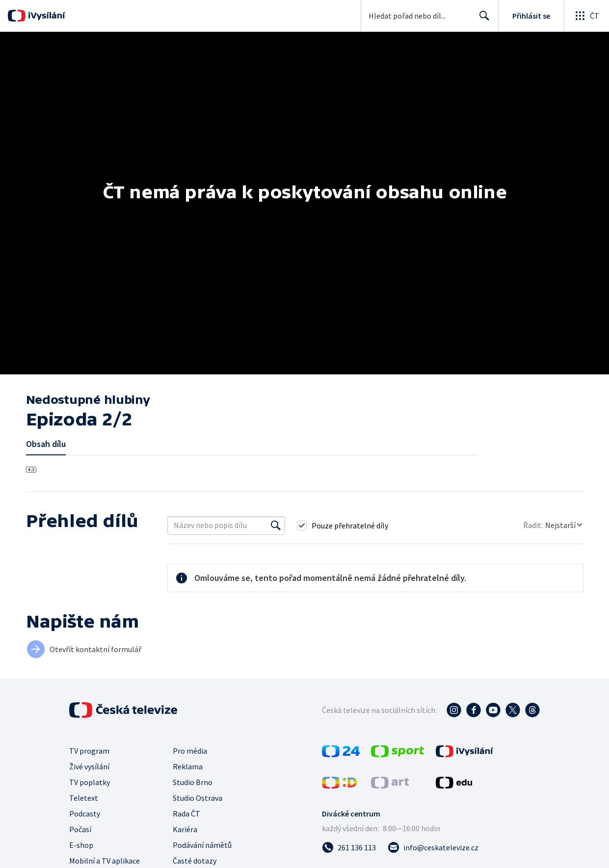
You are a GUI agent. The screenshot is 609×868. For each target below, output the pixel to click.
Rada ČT (186, 814)
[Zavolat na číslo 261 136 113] (349, 847)
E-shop (81, 845)
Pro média (190, 751)
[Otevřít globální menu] (586, 16)
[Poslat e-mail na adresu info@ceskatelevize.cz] (433, 847)
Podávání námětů (202, 845)
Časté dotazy (195, 861)
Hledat (482, 20)
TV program (89, 751)
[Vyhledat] (276, 526)
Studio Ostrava (198, 798)
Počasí (80, 829)
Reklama (188, 766)
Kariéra (185, 829)
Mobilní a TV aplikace (105, 861)
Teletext (84, 798)
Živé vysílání (89, 766)
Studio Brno (193, 782)
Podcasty (85, 814)
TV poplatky (90, 782)
